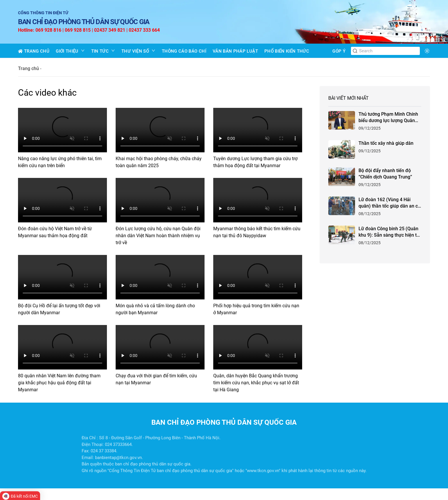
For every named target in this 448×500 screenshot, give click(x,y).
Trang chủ (28, 68)
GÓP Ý (339, 51)
